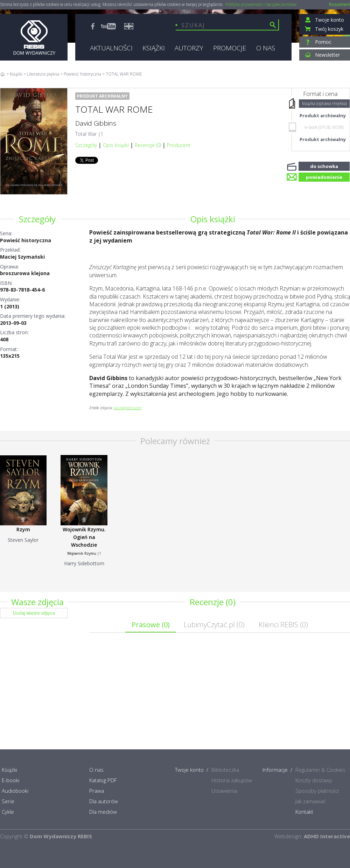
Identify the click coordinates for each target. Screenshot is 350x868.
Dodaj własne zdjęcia (34, 613)
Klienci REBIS (283, 625)
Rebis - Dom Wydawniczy (34, 37)
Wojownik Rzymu (82, 553)
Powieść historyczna (26, 240)
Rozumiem (339, 4)
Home (3, 74)
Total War (86, 134)
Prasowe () (151, 625)
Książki (16, 74)
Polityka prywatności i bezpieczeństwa (261, 5)
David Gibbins (96, 123)
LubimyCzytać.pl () (214, 625)
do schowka (324, 166)
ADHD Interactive (327, 836)
